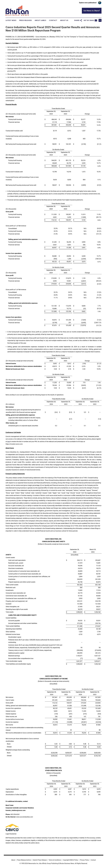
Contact (53, 20)
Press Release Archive (24, 860)
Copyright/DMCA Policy (71, 860)
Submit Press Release (40, 860)
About (13, 860)
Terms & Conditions (55, 860)
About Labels (40, 20)
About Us (64, 20)
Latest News (11, 20)
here (9, 442)
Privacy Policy (84, 860)
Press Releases (25, 20)
